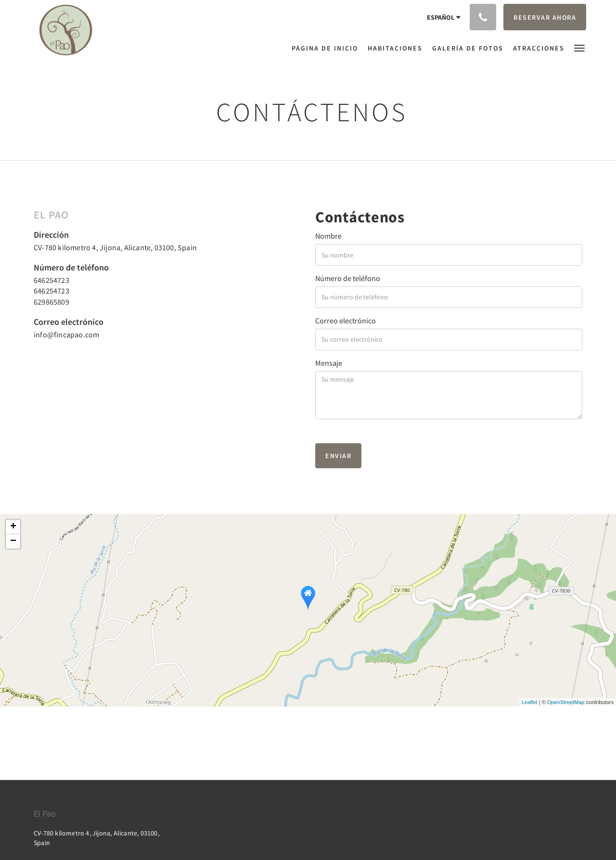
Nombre (328, 236)
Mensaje (329, 363)
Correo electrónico (346, 321)
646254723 (51, 280)
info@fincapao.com (66, 334)
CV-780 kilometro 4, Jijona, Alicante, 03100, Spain (115, 247)
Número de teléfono (348, 278)
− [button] (13, 541)
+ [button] (13, 527)
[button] (579, 47)
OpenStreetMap (566, 702)
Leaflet (530, 702)
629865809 (51, 302)
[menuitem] (327, 48)
